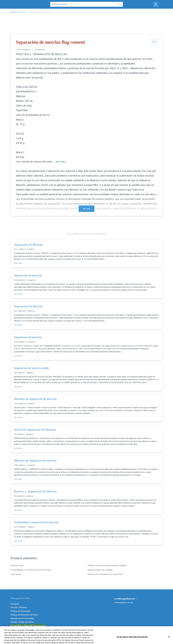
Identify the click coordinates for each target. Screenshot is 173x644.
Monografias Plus (19, 12)
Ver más (87, 209)
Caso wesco (16, 574)
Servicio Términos (19, 607)
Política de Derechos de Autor (24, 615)
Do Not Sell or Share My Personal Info (28, 626)
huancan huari (17, 565)
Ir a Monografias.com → (126, 599)
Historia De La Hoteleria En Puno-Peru (105, 574)
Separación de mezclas (40, 12)
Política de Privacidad (21, 611)
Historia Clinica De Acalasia (100, 570)
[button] (154, 43)
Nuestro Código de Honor (22, 622)
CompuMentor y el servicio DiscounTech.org (31, 570)
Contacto (15, 604)
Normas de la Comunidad (22, 618)
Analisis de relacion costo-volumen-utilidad (107, 565)
